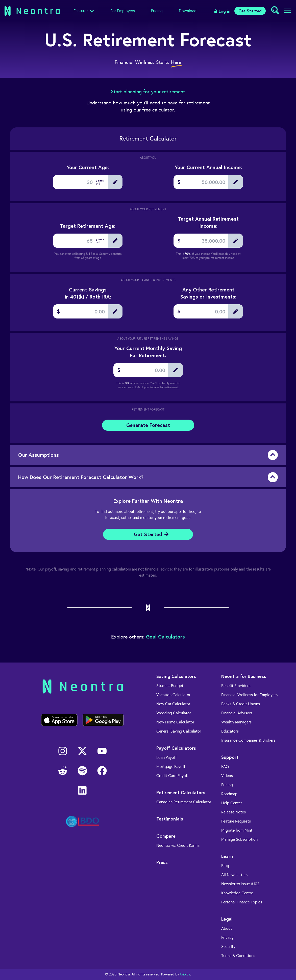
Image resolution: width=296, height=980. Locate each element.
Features (81, 11)
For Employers (123, 11)
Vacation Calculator (173, 695)
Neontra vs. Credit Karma (178, 845)
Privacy (227, 937)
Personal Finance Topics (242, 902)
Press (162, 862)
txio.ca (185, 974)
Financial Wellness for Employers (249, 695)
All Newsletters (234, 875)
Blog (225, 866)
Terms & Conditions (238, 956)
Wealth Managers (236, 722)
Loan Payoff (166, 757)
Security (228, 947)
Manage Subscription (239, 839)
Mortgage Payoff (171, 767)
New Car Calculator (173, 704)
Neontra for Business (244, 676)
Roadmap (229, 794)
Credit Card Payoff (172, 776)
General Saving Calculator (179, 731)
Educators (230, 731)
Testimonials (170, 819)
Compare (166, 836)
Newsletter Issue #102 (240, 884)
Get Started (250, 11)
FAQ (225, 767)
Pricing (157, 11)
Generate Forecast (148, 425)
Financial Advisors (237, 713)
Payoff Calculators (176, 748)
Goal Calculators (165, 637)
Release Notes (233, 812)
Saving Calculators (176, 676)
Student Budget (170, 686)
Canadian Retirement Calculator (184, 802)
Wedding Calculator (174, 713)
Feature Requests (236, 821)
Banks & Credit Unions (241, 704)
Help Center (232, 803)
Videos (227, 776)
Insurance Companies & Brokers (248, 740)
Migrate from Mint (237, 830)
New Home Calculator (175, 722)
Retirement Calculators (181, 792)
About (227, 928)
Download (188, 11)
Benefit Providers (236, 686)
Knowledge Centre (237, 893)
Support (230, 757)
